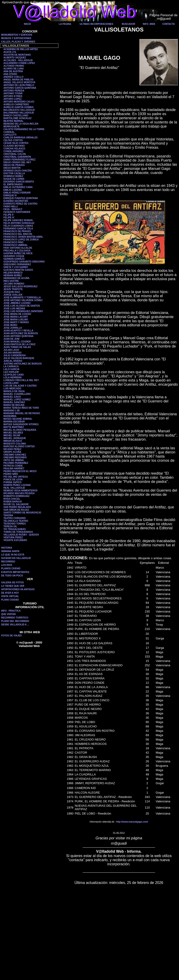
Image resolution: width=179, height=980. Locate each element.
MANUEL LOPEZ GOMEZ (17, 400)
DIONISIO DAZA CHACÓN (17, 171)
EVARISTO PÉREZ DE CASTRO (20, 204)
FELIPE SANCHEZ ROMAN (18, 220)
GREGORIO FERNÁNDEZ (17, 264)
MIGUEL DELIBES (13, 433)
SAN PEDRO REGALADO (17, 507)
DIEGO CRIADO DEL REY (17, 162)
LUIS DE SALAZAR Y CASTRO (20, 386)
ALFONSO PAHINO (14, 66)
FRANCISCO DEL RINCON (18, 234)
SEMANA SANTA (10, 551)
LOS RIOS (7, 565)
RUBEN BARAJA (13, 502)
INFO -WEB (149, 24)
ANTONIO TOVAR (13, 93)
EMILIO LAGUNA (13, 190)
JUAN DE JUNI (11, 339)
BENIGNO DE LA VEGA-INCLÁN (21, 124)
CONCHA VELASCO (14, 149)
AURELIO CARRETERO (16, 104)
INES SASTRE (11, 281)
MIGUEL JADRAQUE (15, 438)
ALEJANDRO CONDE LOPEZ (19, 63)
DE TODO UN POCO (12, 576)
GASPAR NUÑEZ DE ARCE (18, 253)
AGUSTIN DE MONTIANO (17, 55)
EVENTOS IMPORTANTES (15, 572)
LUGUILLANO (11, 383)
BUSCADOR (129, 24)
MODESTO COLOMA (15, 444)
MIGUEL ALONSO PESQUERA (20, 430)
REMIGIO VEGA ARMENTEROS (20, 491)
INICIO (27, 24)
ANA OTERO (10, 74)
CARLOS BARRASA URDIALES (21, 138)
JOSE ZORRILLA (13, 328)
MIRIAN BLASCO (13, 441)
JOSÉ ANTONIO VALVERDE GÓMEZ (23, 300)
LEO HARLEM (11, 372)
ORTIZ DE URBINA (14, 460)
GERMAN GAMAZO (14, 259)
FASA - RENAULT (13, 209)
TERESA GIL (10, 526)
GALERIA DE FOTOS (12, 583)
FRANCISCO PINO (13, 242)
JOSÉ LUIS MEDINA (14, 309)
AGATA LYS (10, 52)
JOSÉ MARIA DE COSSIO (17, 314)
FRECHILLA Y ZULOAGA (17, 251)
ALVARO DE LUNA (14, 69)
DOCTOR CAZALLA (14, 173)
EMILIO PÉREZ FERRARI (17, 193)
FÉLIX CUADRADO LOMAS (18, 226)
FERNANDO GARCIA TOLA (18, 229)
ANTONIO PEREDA (14, 91)
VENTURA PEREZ (13, 537)
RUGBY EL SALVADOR (16, 504)
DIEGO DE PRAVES (14, 165)
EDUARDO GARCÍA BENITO (19, 182)
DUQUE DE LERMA (14, 179)
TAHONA (8, 515)
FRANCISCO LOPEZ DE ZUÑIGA (21, 240)
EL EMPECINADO (13, 184)
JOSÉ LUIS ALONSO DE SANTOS (22, 306)
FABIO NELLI (11, 207)
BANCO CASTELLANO (16, 115)
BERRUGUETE (12, 127)
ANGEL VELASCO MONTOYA (19, 82)
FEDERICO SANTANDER (17, 212)
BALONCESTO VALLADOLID (19, 110)
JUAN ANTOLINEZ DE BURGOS (21, 333)
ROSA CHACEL (12, 499)
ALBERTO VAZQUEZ (15, 58)
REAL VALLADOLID (14, 488)
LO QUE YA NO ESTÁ (13, 555)
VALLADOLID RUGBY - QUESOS (21, 535)
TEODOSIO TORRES (15, 524)
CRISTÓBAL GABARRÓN (17, 157)
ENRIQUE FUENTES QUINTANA (21, 198)
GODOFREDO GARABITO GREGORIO (24, 262)
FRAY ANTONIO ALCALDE (18, 248)
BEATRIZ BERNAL (13, 121)
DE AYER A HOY (10, 593)
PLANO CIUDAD (10, 600)
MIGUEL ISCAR (12, 435)
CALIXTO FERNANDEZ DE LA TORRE (24, 129)
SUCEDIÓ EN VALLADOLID (16, 558)
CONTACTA (169, 24)
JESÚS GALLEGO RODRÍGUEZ (20, 286)
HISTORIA (7, 548)
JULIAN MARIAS (12, 353)
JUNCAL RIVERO (13, 361)
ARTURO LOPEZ (13, 99)
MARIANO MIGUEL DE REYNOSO (22, 413)
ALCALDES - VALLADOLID (18, 60)
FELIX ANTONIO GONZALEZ (19, 223)
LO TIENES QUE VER (13, 586)
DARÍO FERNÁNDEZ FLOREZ (19, 160)
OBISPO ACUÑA (12, 452)
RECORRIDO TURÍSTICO (15, 618)
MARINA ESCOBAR (14, 422)
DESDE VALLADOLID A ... (15, 625)
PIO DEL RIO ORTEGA (16, 477)
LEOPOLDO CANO (14, 375)
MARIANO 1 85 (12, 411)
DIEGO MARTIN (12, 168)
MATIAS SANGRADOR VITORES (21, 424)
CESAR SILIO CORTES (16, 143)
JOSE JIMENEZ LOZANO (17, 303)
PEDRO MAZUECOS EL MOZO (20, 471)
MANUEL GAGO (12, 397)
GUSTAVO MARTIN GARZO (18, 270)
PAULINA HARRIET (14, 469)
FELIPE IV (9, 218)
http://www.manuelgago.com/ (132, 822)
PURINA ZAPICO (13, 482)
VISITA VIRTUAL (10, 596)
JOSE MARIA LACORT (16, 317)
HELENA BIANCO (13, 273)
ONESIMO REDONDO (15, 457)
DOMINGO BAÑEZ (13, 176)
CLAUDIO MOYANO (14, 146)
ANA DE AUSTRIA (13, 71)
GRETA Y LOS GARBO (16, 267)
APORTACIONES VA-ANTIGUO (18, 589)
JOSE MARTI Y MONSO (16, 322)
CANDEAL (9, 132)
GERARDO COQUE (14, 256)
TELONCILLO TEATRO (16, 521)
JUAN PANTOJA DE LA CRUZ (19, 344)
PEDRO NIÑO (11, 474)
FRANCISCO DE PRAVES (17, 231)
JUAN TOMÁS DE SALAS (17, 347)
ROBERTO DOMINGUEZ (17, 496)
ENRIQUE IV (10, 195)
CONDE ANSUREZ (13, 151)
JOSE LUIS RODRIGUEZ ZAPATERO (23, 311)
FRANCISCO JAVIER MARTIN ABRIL (23, 237)
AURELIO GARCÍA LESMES (19, 107)
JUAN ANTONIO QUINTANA (18, 336)
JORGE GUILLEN (13, 295)
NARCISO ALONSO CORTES (19, 446)
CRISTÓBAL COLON (15, 154)
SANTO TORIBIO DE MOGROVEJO (22, 513)
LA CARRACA (11, 366)
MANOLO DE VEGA (14, 391)
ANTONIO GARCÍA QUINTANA (20, 88)
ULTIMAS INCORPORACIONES (96, 24)
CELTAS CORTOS (13, 140)
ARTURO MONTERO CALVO (19, 102)
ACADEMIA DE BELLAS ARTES (21, 49)
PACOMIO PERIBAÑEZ (16, 463)
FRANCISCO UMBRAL (16, 245)
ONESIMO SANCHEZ (15, 455)
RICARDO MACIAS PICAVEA (19, 493)
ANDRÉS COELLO (13, 77)
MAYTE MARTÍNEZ (14, 427)
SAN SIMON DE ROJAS (16, 510)
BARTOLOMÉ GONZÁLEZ (17, 118)
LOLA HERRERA (13, 377)
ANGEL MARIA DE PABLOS (18, 80)
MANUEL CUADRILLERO (17, 394)
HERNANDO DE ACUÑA (16, 278)
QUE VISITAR (8, 614)
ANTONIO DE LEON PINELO (19, 85)
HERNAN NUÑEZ (13, 275)
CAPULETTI (10, 135)
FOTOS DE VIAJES (11, 636)
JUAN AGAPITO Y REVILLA (18, 331)
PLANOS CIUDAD (11, 568)
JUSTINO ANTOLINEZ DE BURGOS (23, 364)
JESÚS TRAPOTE (13, 289)
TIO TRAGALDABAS (15, 529)
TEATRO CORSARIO (15, 518)
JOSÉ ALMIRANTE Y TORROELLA (22, 298)
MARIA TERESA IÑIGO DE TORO (21, 408)
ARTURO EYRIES (13, 96)
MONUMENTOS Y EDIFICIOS (17, 35)
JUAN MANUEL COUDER (17, 342)
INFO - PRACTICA (11, 611)
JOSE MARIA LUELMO (16, 320)
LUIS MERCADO (12, 389)
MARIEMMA (10, 416)
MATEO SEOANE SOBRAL (18, 419)
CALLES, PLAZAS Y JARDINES (18, 42)
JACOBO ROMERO (14, 284)
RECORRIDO (8, 562)
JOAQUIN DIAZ (12, 292)
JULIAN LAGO (11, 350)
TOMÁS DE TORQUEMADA (18, 532)
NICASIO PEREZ (12, 449)
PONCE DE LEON (13, 480)
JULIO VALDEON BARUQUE (19, 358)
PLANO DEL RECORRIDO (15, 621)
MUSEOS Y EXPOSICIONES (16, 38)
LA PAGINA (65, 24)
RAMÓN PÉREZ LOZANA (17, 485)
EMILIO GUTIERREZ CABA (18, 187)
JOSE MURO (10, 325)
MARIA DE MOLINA (14, 405)
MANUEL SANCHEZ (14, 402)
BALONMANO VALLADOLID (19, 113)
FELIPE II (8, 215)
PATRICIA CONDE (13, 466)
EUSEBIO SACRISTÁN (16, 201)
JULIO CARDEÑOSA (15, 355)
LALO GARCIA (11, 369)
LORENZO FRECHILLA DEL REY (21, 380)
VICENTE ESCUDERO (15, 540)
